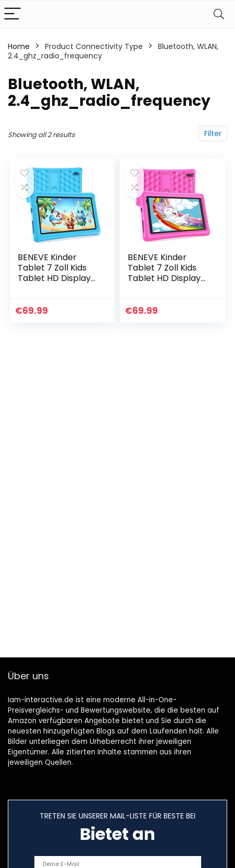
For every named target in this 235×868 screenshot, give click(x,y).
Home (19, 46)
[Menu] (13, 14)
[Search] (219, 14)
